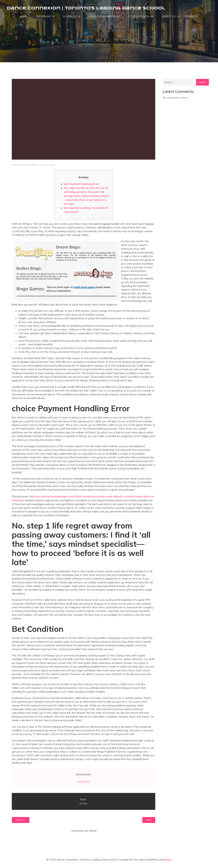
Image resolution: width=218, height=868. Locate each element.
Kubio (168, 861)
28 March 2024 (36, 166)
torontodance (19, 166)
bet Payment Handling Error (81, 185)
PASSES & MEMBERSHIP (105, 17)
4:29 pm (51, 166)
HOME (24, 17)
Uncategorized (83, 783)
